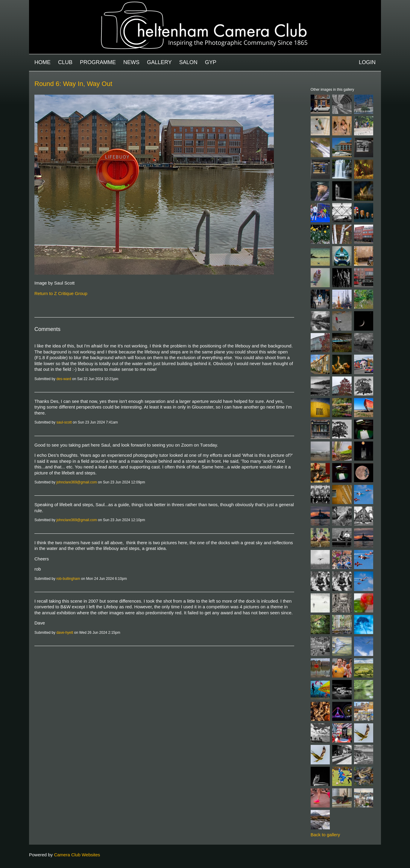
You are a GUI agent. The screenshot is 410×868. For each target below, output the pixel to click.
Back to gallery (325, 835)
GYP (211, 62)
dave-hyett (65, 633)
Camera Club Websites (77, 855)
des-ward (64, 379)
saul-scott (64, 422)
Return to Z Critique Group (61, 293)
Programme (98, 62)
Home (42, 62)
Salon (188, 62)
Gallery (159, 62)
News (131, 62)
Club (65, 62)
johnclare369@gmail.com (77, 482)
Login (367, 62)
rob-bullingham (68, 579)
